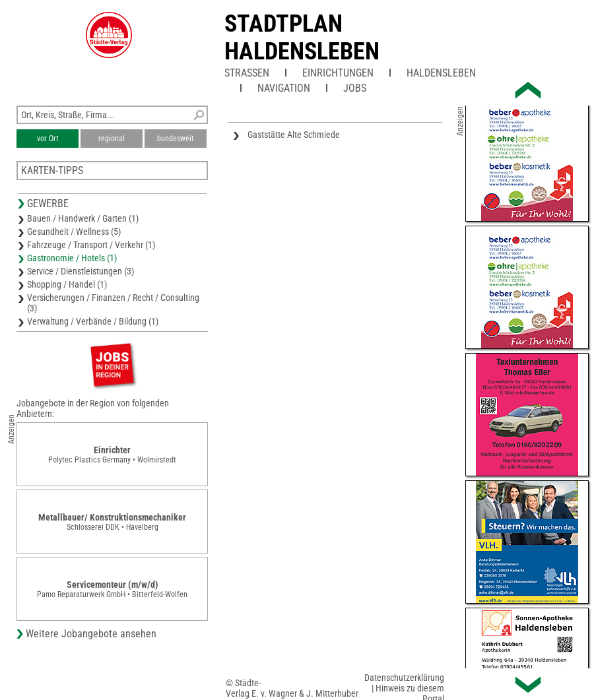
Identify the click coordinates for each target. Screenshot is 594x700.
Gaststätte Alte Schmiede (294, 135)
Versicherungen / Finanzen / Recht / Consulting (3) (113, 303)
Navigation (284, 88)
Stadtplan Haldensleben (302, 38)
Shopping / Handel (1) (67, 284)
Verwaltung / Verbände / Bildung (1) (93, 321)
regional (112, 139)
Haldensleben (441, 73)
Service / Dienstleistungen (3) (81, 271)
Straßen (247, 73)
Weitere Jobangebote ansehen (91, 634)
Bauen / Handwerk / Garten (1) (83, 218)
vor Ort (48, 139)
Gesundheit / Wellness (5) (74, 232)
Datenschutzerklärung (404, 678)
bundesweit (176, 139)
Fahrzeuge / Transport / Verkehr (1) (91, 245)
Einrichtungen (338, 73)
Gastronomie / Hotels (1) (72, 258)
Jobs (355, 88)
